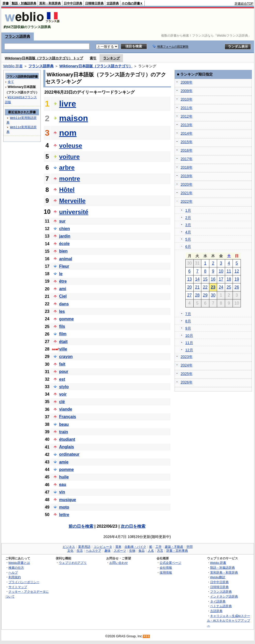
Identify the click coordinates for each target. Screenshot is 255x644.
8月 (188, 321)
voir (63, 394)
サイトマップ (18, 587)
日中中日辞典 (73, 3)
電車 (118, 547)
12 (237, 271)
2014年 (187, 133)
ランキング (112, 58)
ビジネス (69, 547)
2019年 (187, 176)
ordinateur (69, 454)
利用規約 (15, 577)
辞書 (6, 3)
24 (221, 287)
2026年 (187, 382)
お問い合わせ (119, 563)
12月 (189, 350)
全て (11, 82)
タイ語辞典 (218, 601)
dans (64, 304)
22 (205, 287)
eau (63, 484)
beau (64, 424)
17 (221, 279)
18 (229, 279)
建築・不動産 (174, 547)
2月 (188, 218)
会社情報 (166, 568)
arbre (67, 168)
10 (221, 271)
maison (73, 118)
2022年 (187, 201)
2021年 (187, 193)
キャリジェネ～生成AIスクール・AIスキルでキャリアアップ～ (229, 621)
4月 (188, 232)
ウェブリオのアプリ (73, 563)
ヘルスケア (94, 551)
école (64, 244)
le (61, 274)
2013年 (187, 125)
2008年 (187, 82)
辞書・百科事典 (177, 551)
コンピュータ (103, 547)
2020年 (187, 184)
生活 (80, 551)
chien (64, 229)
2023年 (187, 357)
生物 (132, 551)
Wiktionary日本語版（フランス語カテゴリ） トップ (44, 58)
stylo (64, 387)
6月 (188, 247)
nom (68, 133)
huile (64, 477)
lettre (64, 515)
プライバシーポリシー (24, 582)
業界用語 (84, 547)
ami (63, 289)
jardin (65, 236)
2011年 (187, 108)
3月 (188, 225)
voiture (69, 157)
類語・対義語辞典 (24, 3)
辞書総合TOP (244, 4)
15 (205, 279)
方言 (160, 551)
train (64, 432)
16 (213, 279)
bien (63, 251)
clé (62, 402)
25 (229, 287)
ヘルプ (13, 572)
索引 (93, 58)
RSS (146, 636)
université (74, 212)
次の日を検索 (133, 526)
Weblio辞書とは (19, 563)
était (63, 342)
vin (62, 492)
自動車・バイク (135, 547)
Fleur (64, 266)
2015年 (187, 142)
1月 (188, 210)
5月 (188, 239)
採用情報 (166, 572)
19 (237, 279)
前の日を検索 (81, 526)
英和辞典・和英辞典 (224, 572)
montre (69, 179)
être (63, 281)
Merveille (72, 201)
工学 (159, 547)
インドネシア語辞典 (224, 596)
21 (197, 287)
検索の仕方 (16, 568)
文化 (70, 551)
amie (64, 462)
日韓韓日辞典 (94, 3)
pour (64, 372)
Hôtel (67, 190)
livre (68, 104)
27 (190, 295)
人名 (151, 551)
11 (229, 271)
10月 (189, 336)
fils (62, 326)
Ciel (63, 296)
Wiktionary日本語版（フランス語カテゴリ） (96, 66)
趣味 (108, 551)
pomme (66, 470)
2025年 (187, 374)
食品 (142, 551)
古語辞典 (113, 3)
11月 (189, 343)
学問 (190, 547)
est (62, 379)
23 (213, 287)
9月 (188, 328)
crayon (66, 357)
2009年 (187, 91)
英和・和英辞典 (50, 3)
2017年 (187, 159)
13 (190, 279)
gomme (66, 319)
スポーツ (120, 551)
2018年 (187, 167)
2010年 (187, 99)
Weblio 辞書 (13, 66)
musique (68, 500)
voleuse (71, 146)
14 (197, 279)
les (62, 311)
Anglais (67, 447)
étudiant (67, 439)
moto (64, 507)
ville (63, 349)
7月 (188, 314)
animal (66, 259)
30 (213, 295)
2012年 (187, 116)
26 (237, 287)
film (63, 334)
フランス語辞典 (18, 36)
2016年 (187, 150)
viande (66, 409)
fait (62, 364)
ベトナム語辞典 (221, 606)
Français (68, 417)
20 (190, 287)
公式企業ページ (170, 563)
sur (62, 221)
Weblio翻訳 (218, 577)
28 (197, 295)
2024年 (187, 365)
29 (205, 295)
